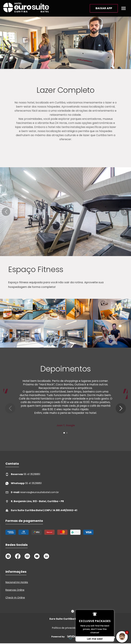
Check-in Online (15, 598)
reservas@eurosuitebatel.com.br (32, 492)
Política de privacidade (66, 628)
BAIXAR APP (104, 8)
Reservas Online (15, 590)
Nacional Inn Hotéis (17, 582)
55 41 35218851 (23, 474)
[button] (6, 212)
